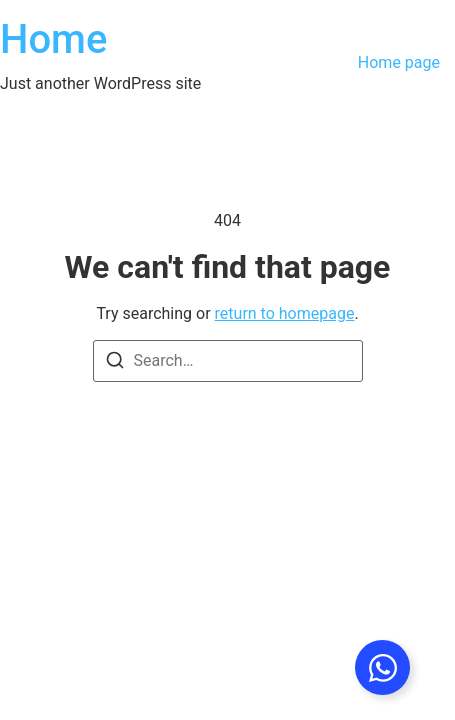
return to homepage (285, 313)
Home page (399, 62)
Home (53, 39)
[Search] (115, 363)
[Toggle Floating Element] (382, 667)
